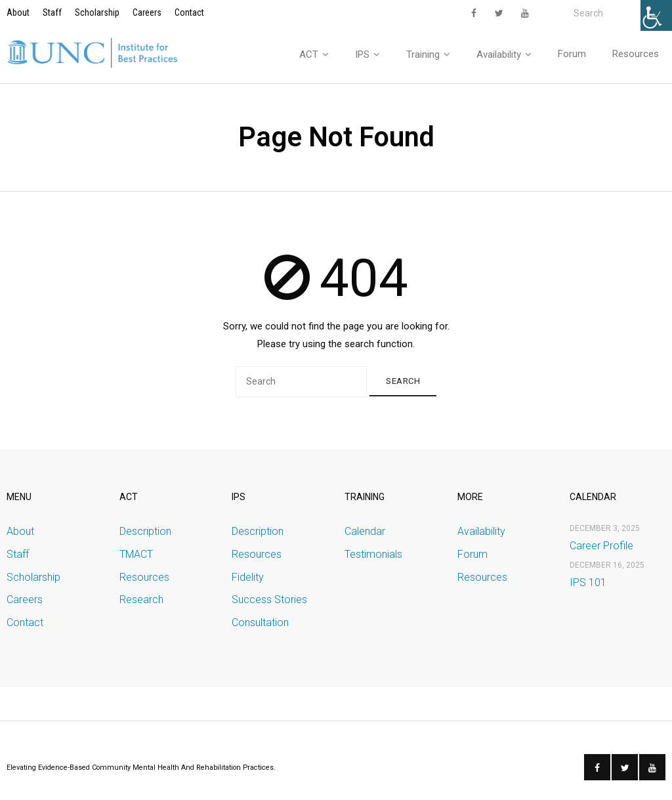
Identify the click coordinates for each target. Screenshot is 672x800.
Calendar (365, 535)
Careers (147, 12)
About (18, 12)
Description (145, 535)
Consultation (260, 626)
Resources (144, 580)
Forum (472, 558)
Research (141, 603)
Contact (189, 12)
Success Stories (269, 603)
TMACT (136, 558)
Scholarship (97, 12)
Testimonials (373, 558)
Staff (52, 12)
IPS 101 (588, 586)
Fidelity (248, 580)
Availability (481, 535)
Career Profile (601, 548)
